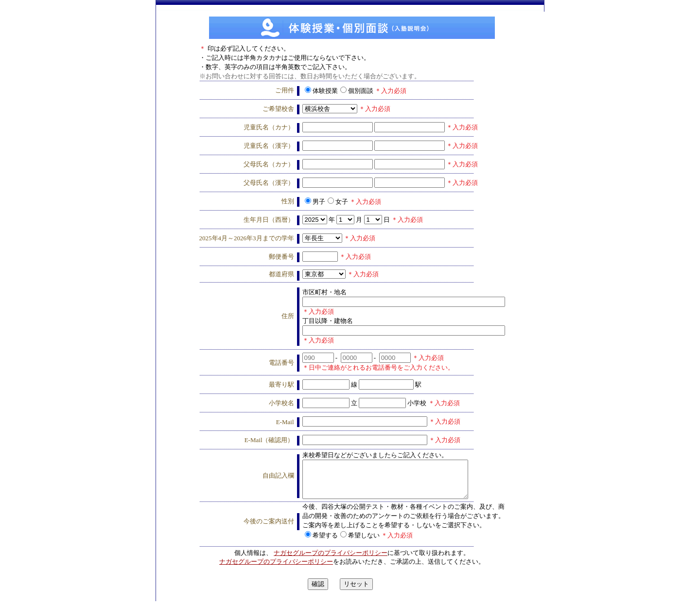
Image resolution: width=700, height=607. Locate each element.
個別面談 (357, 91)
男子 (315, 202)
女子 (338, 202)
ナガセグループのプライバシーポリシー (331, 559)
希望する (321, 541)
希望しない (360, 541)
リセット (356, 590)
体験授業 (321, 91)
